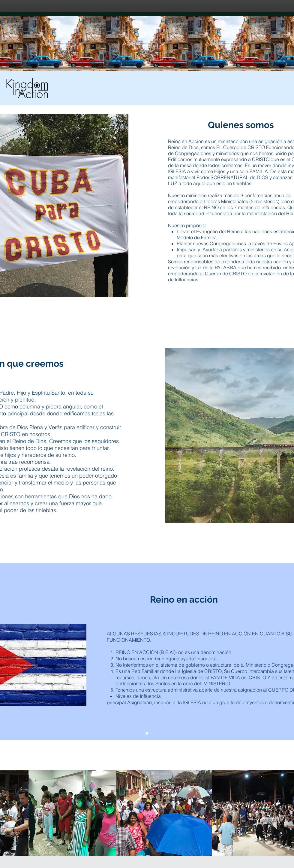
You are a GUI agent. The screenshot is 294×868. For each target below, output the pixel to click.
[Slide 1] (147, 734)
